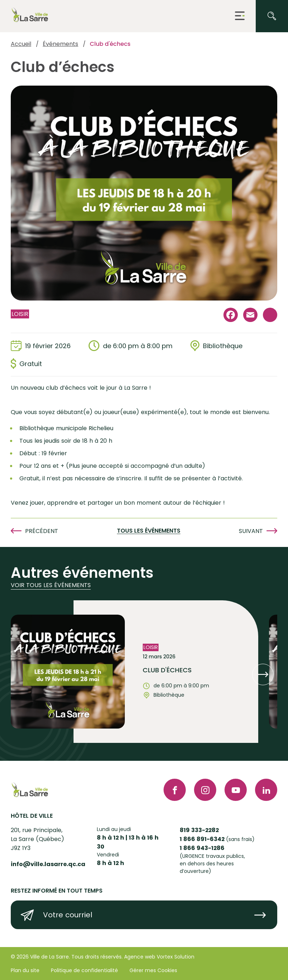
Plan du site (25, 970)
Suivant (251, 531)
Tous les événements (149, 531)
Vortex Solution (176, 957)
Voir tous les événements (51, 585)
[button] (240, 16)
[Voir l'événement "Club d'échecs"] (166, 672)
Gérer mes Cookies (153, 970)
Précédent (42, 531)
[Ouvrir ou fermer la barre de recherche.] (272, 16)
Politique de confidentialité (84, 970)
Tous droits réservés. (97, 957)
